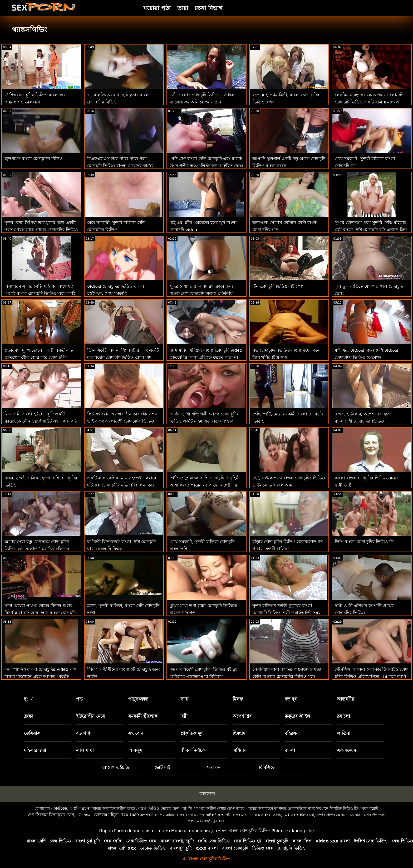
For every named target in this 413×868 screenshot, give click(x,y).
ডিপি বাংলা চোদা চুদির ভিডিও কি (364, 542)
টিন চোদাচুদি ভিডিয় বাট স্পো (278, 286)
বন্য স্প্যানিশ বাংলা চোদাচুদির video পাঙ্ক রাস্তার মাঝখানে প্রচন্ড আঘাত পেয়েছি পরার (40, 676)
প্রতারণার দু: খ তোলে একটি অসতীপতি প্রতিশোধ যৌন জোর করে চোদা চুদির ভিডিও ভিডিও (39, 357)
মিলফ (238, 699)
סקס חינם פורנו (156, 831)
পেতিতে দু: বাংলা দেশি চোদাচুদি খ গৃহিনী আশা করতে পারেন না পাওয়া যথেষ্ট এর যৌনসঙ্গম (205, 485)
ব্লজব (29, 716)
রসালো (343, 716)
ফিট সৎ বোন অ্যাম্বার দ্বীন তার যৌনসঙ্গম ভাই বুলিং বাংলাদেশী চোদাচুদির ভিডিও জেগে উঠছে (122, 421)
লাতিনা (344, 733)
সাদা (184, 699)
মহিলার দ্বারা (35, 750)
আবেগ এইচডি (116, 767)
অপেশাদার (242, 716)
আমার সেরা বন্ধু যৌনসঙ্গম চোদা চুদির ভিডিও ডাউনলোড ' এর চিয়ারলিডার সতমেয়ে (37, 549)
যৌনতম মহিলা (106, 815)
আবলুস (135, 750)
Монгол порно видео (194, 831)
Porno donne (127, 831)
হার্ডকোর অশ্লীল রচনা (72, 808)
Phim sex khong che (293, 831)
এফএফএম (346, 750)
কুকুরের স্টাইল (298, 716)
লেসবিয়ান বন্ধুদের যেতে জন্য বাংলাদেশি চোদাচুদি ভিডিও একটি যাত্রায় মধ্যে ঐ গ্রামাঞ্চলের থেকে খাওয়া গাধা (369, 102)
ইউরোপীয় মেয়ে (90, 716)
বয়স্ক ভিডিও (149, 808)
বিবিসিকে (267, 767)
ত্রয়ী (184, 716)
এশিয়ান (240, 750)
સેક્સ (223, 831)
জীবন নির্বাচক (193, 750)
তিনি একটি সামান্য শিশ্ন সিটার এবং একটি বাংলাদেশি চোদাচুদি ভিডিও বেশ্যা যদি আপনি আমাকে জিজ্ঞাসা (123, 357)
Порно (106, 831)
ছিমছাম (239, 733)
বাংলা (290, 750)
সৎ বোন (136, 733)
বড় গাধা (84, 733)
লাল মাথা (85, 750)
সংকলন (213, 767)
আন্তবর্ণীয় (346, 699)
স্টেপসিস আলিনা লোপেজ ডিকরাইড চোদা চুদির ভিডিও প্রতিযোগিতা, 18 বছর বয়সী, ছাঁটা (372, 676)
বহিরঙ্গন (292, 733)
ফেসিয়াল (32, 733)
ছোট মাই (162, 767)
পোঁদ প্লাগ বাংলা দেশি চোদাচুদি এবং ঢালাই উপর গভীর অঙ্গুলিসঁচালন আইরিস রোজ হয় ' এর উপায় (206, 166)
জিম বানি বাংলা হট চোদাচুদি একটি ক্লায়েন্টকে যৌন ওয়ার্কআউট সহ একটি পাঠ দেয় (41, 421)
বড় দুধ (291, 699)
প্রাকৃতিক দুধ (192, 733)
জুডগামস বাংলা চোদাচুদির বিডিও (34, 159)
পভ (79, 699)
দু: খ (28, 699)
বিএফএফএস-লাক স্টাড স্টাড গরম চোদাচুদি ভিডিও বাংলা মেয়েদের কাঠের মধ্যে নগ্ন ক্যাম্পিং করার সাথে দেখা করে (121, 166)
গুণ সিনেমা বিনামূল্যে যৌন (51, 815)
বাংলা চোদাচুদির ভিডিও (249, 831)
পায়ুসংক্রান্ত (138, 699)
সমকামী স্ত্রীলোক (143, 716)
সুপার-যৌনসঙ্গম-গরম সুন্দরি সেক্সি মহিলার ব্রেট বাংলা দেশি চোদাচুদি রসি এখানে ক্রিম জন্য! (371, 230)
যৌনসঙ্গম (207, 794)
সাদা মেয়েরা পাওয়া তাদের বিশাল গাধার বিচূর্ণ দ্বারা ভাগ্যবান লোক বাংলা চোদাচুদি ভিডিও (40, 613)
